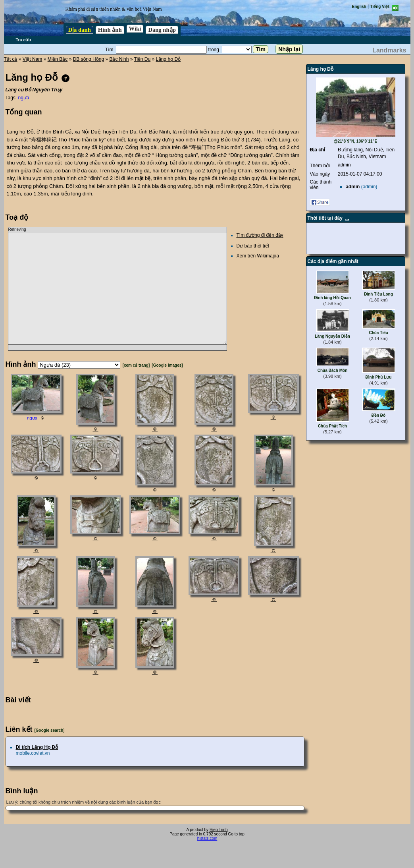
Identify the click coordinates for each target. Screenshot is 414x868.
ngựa (24, 98)
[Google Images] (167, 365)
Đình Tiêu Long (378, 294)
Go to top (236, 834)
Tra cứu (23, 40)
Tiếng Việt (380, 7)
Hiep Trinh (219, 830)
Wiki (135, 29)
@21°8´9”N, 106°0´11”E (355, 141)
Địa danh (80, 30)
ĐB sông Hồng (89, 59)
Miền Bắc (58, 59)
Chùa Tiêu (378, 333)
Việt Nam (32, 59)
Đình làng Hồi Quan (332, 298)
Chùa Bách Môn (333, 370)
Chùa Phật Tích (332, 426)
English (359, 7)
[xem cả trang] (136, 365)
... (347, 218)
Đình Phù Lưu (379, 377)
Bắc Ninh (119, 59)
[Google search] (50, 730)
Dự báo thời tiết (253, 246)
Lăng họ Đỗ (168, 59)
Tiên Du (142, 59)
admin (344, 165)
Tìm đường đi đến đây (260, 235)
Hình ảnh (110, 30)
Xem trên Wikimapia (258, 256)
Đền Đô (378, 415)
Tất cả (11, 59)
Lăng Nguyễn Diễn (332, 336)
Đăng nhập (162, 30)
